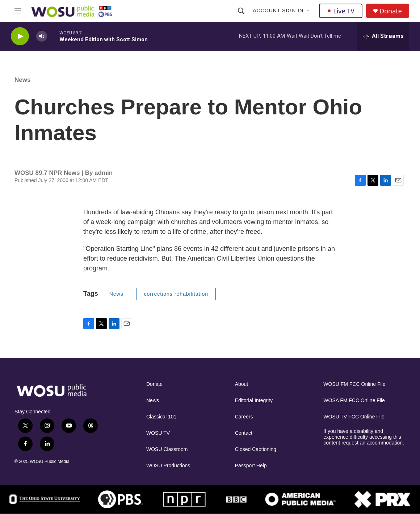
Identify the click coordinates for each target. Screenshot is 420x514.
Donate (391, 11)
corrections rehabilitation (176, 294)
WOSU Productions (168, 466)
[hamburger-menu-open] (18, 11)
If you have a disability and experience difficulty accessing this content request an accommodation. (364, 437)
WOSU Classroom (167, 449)
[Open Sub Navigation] (309, 11)
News (22, 80)
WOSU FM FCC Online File (354, 384)
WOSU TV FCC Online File (354, 417)
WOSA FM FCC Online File (354, 401)
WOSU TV (158, 433)
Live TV (341, 11)
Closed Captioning (256, 449)
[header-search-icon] (241, 11)
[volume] (42, 36)
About (242, 384)
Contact (244, 433)
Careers (244, 417)
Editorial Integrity (254, 401)
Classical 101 (161, 417)
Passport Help (251, 466)
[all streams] (383, 36)
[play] (20, 36)
